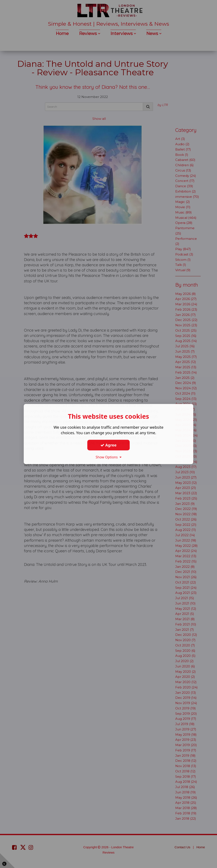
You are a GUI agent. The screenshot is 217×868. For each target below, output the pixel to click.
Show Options (108, 457)
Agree (108, 445)
